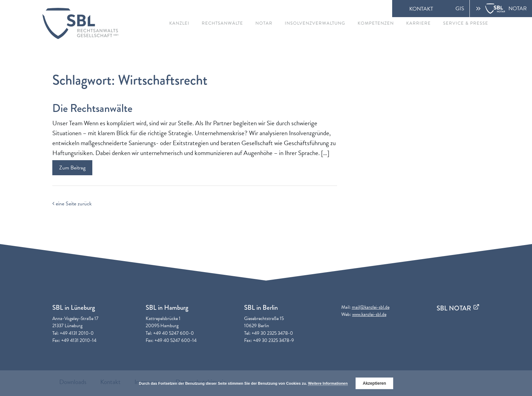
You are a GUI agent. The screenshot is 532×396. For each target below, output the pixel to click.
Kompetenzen (376, 23)
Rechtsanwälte (222, 23)
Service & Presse (466, 23)
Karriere (418, 23)
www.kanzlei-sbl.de (369, 314)
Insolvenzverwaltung (315, 23)
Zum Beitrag (72, 168)
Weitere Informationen (328, 383)
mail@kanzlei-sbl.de (371, 307)
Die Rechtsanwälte (92, 108)
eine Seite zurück (72, 204)
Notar (264, 23)
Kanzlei (179, 23)
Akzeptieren (374, 383)
